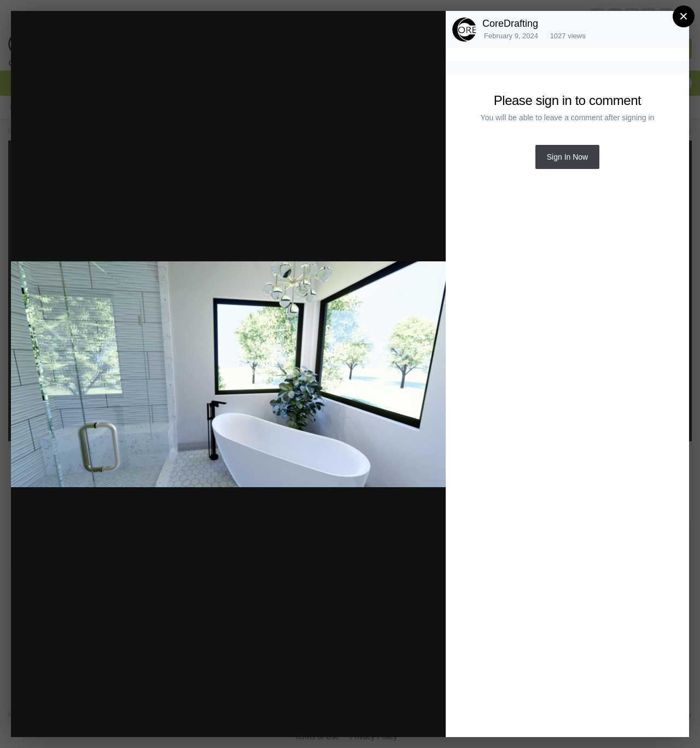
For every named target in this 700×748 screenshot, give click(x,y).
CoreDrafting (510, 24)
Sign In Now (567, 157)
